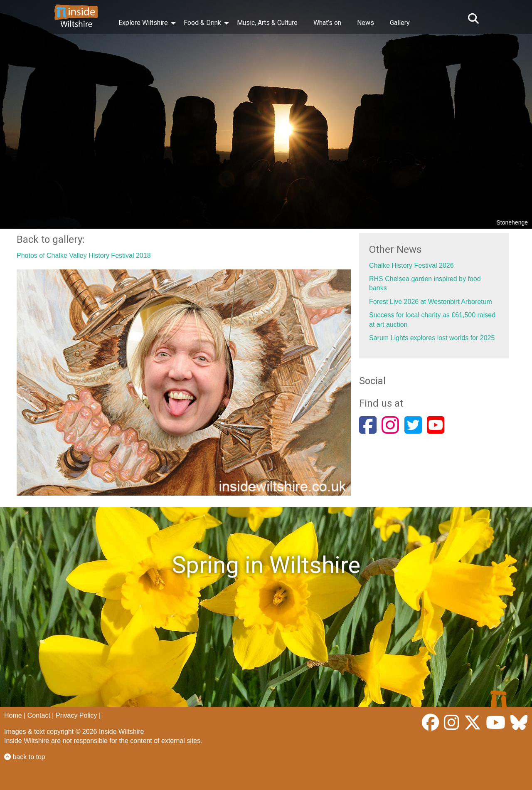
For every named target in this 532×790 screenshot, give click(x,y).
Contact (39, 715)
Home (13, 715)
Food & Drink (202, 23)
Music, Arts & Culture (267, 23)
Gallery (400, 23)
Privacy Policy (76, 715)
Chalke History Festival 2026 (411, 265)
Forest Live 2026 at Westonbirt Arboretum (431, 302)
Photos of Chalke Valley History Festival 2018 (84, 256)
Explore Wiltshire (143, 23)
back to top (25, 757)
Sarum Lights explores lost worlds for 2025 (432, 338)
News (366, 23)
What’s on (327, 23)
